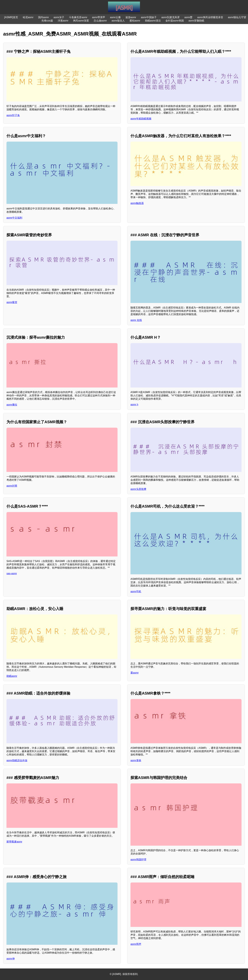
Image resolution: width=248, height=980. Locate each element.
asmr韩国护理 (138, 859)
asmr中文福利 (14, 218)
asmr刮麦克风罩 (170, 17)
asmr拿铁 (136, 760)
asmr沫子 (59, 17)
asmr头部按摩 (138, 489)
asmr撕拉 (12, 405)
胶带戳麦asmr (14, 842)
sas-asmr (12, 573)
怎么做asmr (100, 21)
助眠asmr (12, 676)
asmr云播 (115, 17)
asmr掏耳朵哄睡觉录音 (210, 17)
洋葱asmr (63, 21)
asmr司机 (136, 591)
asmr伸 (11, 959)
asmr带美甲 (99, 17)
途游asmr (131, 17)
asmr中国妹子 (149, 17)
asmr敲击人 (118, 21)
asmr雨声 (136, 944)
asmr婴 (189, 17)
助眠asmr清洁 (153, 21)
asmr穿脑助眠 (196, 21)
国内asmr (43, 17)
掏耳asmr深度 (81, 21)
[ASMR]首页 (11, 17)
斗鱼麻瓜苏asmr (78, 17)
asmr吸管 (12, 302)
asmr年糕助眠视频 (141, 119)
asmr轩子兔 (13, 115)
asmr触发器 (137, 203)
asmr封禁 (12, 486)
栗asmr (135, 673)
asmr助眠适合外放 (17, 760)
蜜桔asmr (135, 21)
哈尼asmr (28, 17)
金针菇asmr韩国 (175, 21)
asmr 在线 (136, 320)
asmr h (134, 405)
